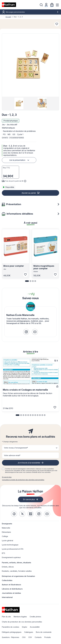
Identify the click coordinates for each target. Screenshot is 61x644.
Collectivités (7, 580)
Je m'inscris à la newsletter (29, 463)
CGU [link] (24, 637)
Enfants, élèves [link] (8, 567)
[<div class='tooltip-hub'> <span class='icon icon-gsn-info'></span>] (25, 181)
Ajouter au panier (29, 193)
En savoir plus (7, 477)
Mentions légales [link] (20, 617)
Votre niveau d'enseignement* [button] (16, 448)
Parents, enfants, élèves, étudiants (16, 563)
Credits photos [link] (35, 617)
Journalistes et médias (11, 593)
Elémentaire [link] (6, 532)
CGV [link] (30, 637)
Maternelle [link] (6, 528)
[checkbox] (3, 469)
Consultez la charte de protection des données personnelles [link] (23, 480)
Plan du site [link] (6, 617)
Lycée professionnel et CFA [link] (13, 549)
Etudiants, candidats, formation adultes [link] (17, 571)
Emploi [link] (25, 627)
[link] (26, 332)
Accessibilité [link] (35, 627)
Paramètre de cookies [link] (11, 627)
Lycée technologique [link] (10, 545)
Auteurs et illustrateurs (11, 585)
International (7, 597)
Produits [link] (48, 637)
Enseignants (7, 524)
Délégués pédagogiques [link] (12, 632)
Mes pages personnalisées (32, 12)
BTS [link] (3, 553)
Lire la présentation (17, 160)
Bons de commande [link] (44, 632)
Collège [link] (5, 536)
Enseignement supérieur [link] (11, 557)
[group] (19, 103)
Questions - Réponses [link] (11, 637)
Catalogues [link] (29, 632)
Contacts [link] (38, 637)
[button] (30, 65)
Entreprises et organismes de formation (18, 576)
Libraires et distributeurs (12, 589)
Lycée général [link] (7, 541)
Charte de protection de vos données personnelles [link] (22, 622)
